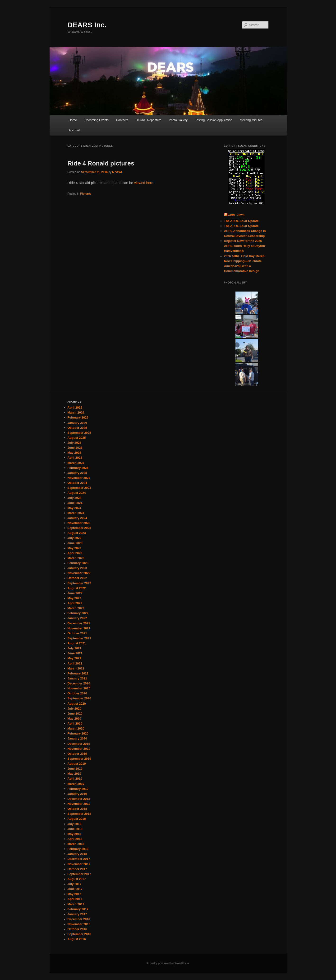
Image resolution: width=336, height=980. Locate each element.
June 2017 (75, 889)
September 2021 (79, 638)
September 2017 (79, 874)
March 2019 (76, 784)
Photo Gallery (178, 120)
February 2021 (78, 673)
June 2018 (75, 829)
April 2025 (75, 458)
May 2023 (74, 548)
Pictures (86, 194)
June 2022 (75, 593)
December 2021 (79, 623)
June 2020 (75, 714)
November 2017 (79, 864)
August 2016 (77, 939)
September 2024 (79, 488)
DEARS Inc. (87, 25)
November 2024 (79, 478)
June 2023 (75, 543)
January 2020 (77, 738)
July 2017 (75, 884)
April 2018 (75, 839)
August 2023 (77, 533)
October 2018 (77, 809)
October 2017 (77, 869)
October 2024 (77, 483)
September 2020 (79, 698)
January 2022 (77, 618)
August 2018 (77, 819)
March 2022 (76, 608)
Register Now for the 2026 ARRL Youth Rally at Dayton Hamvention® (245, 246)
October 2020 (77, 693)
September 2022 (79, 583)
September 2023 (79, 528)
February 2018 (78, 849)
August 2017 (77, 879)
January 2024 (77, 518)
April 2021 (75, 663)
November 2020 (79, 688)
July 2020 (75, 709)
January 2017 (77, 914)
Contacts (122, 120)
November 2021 (79, 628)
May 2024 (74, 508)
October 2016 (77, 929)
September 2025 (79, 433)
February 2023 (78, 563)
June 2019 (75, 769)
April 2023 (75, 553)
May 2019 (74, 774)
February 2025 (78, 468)
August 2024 (77, 493)
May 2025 (74, 453)
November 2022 (79, 573)
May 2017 (74, 894)
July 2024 (75, 498)
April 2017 (75, 899)
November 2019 (79, 749)
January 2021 (77, 678)
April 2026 (75, 408)
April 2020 (75, 723)
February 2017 (78, 909)
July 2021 (75, 648)
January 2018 (77, 854)
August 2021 (77, 643)
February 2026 (78, 417)
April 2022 (75, 603)
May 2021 (74, 658)
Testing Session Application (214, 120)
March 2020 (76, 728)
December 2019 (79, 744)
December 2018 (79, 799)
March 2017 (76, 904)
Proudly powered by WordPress (168, 963)
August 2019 (77, 764)
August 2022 (77, 588)
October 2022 (77, 578)
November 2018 (79, 804)
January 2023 (77, 568)
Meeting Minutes (251, 120)
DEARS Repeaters (148, 120)
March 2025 (76, 463)
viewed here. (144, 183)
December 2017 (79, 859)
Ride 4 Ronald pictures (101, 163)
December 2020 (79, 683)
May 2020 (74, 719)
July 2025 (75, 443)
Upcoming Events (97, 120)
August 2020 (77, 704)
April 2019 (75, 779)
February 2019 (78, 789)
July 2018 (75, 824)
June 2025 (75, 448)
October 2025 (77, 428)
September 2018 (79, 814)
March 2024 (76, 513)
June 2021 (75, 653)
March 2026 (76, 412)
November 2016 (79, 924)
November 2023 (79, 523)
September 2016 (79, 934)
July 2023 (75, 538)
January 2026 (77, 423)
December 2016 (79, 919)
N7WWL (117, 172)
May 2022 (74, 598)
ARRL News (236, 215)
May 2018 (74, 834)
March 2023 (76, 558)
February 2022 (78, 613)
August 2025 (77, 438)
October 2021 (77, 633)
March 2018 (76, 844)
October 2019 (77, 754)
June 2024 (75, 503)
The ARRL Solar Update (241, 221)
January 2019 (77, 794)
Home (73, 120)
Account (74, 130)
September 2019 (79, 759)
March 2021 (76, 668)
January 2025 (77, 473)
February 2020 (78, 733)
